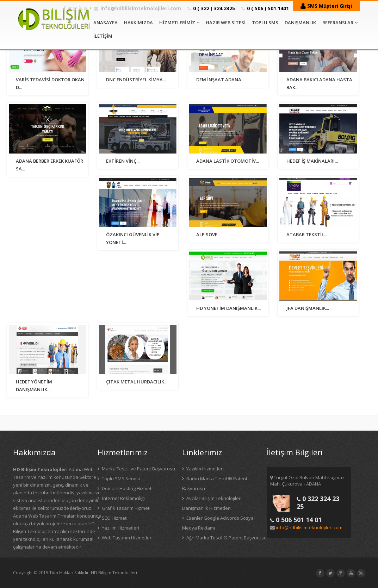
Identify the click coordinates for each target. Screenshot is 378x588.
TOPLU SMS (265, 23)
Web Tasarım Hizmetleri (127, 538)
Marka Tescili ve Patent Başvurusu (138, 469)
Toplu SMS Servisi (120, 478)
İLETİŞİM (103, 36)
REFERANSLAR (340, 23)
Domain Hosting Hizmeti (127, 488)
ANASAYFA (106, 23)
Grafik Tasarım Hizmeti (126, 508)
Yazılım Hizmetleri (120, 528)
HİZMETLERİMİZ (179, 23)
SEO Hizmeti (114, 518)
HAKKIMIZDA (138, 23)
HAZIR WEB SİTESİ (226, 23)
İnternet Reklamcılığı (123, 498)
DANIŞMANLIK (300, 23)
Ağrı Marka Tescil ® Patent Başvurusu (226, 538)
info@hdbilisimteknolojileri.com (141, 8)
